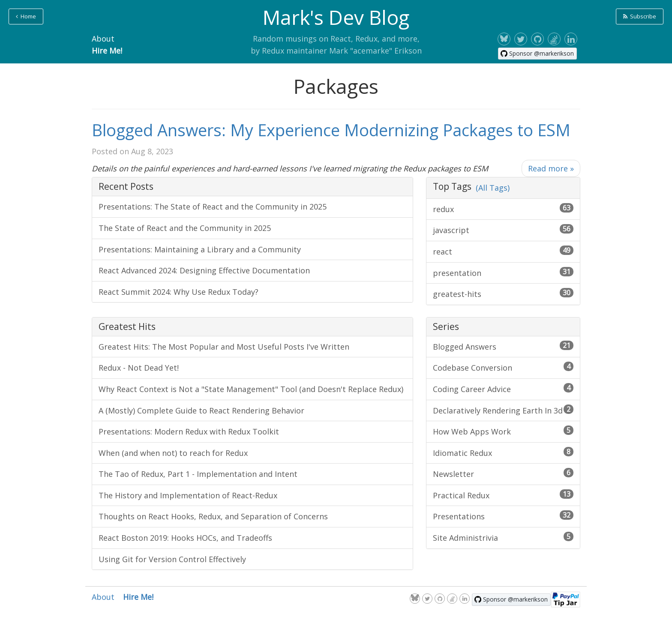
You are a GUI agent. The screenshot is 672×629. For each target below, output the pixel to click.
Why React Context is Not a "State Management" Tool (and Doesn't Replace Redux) (251, 389)
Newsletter (503, 473)
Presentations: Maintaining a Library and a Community (200, 249)
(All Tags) (493, 188)
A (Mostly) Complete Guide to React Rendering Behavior (201, 410)
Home (26, 16)
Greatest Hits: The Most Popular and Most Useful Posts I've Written (224, 347)
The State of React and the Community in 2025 (185, 228)
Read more (551, 168)
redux (503, 209)
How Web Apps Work (503, 431)
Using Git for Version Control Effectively (172, 559)
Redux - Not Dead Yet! (139, 368)
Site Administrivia (503, 537)
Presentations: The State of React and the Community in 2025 (213, 207)
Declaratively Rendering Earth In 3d (503, 410)
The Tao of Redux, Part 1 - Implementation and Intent (198, 474)
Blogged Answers (503, 346)
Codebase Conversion (503, 367)
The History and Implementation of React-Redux (188, 495)
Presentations (503, 516)
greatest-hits (503, 294)
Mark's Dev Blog (336, 17)
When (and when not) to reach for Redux (173, 453)
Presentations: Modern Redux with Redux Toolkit (189, 431)
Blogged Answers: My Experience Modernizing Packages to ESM (331, 130)
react (503, 251)
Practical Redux (503, 495)
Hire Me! (107, 51)
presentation (503, 273)
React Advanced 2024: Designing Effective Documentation (204, 270)
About (103, 39)
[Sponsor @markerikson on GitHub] (537, 54)
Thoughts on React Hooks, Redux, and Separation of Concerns (213, 516)
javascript (503, 230)
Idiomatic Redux (503, 452)
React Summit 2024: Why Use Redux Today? (178, 292)
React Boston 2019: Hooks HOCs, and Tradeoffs (185, 538)
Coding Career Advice (503, 389)
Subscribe (640, 16)
